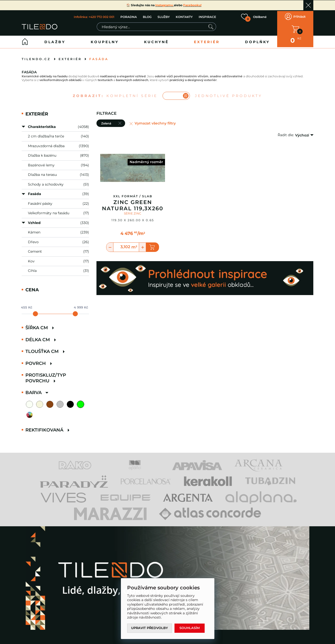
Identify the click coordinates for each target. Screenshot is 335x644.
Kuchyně (156, 40)
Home (25, 40)
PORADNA (129, 16)
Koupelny (105, 40)
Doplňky (257, 40)
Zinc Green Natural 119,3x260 (133, 204)
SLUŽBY (164, 16)
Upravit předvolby (150, 628)
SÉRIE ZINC (133, 212)
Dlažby (55, 40)
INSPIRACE (207, 16)
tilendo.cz (36, 57)
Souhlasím (190, 628)
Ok (308, 5)
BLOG (147, 16)
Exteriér (207, 40)
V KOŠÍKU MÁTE (295, 28)
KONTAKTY (184, 16)
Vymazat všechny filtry (155, 122)
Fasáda (99, 57)
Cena (32, 288)
